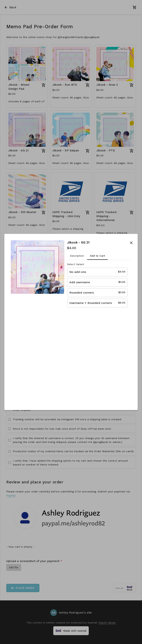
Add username (97, 282)
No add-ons (97, 272)
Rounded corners (97, 292)
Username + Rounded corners (97, 303)
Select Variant (76, 264)
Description (77, 256)
